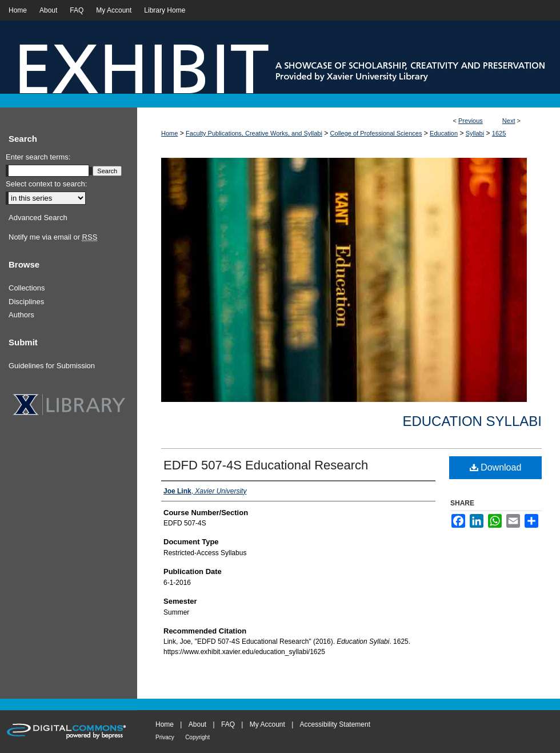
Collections (27, 288)
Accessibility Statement (335, 724)
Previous (471, 121)
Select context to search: (46, 184)
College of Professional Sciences (376, 133)
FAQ (228, 724)
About (197, 724)
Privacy (165, 737)
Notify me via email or (53, 237)
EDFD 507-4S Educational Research (266, 465)
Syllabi (475, 133)
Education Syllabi (472, 421)
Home (169, 133)
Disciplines (26, 302)
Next (509, 121)
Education (444, 133)
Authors (21, 315)
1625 (499, 133)
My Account (267, 724)
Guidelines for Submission (52, 366)
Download (496, 467)
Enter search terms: (38, 157)
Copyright (197, 737)
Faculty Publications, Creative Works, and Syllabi (254, 133)
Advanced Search (38, 218)
